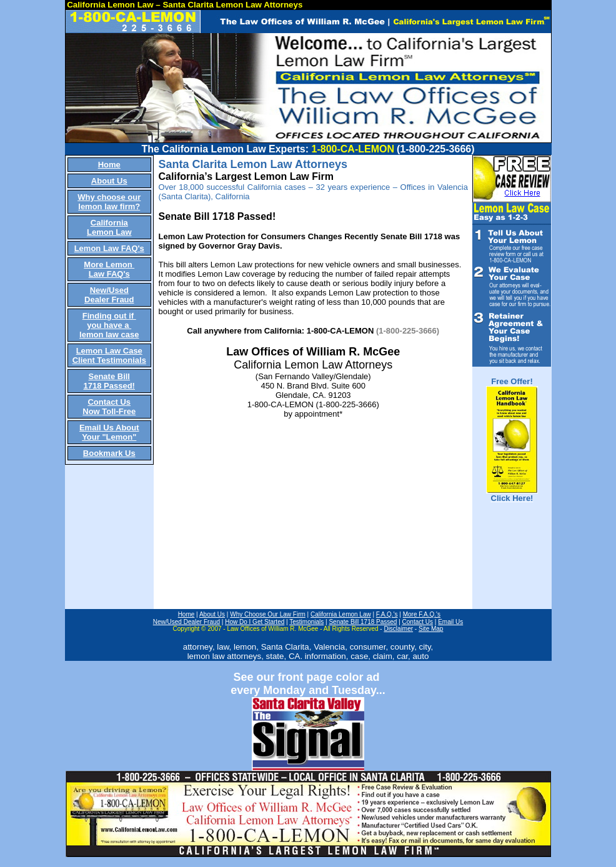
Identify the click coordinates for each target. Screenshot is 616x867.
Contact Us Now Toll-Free (109, 407)
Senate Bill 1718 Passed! (109, 381)
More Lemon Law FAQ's (109, 269)
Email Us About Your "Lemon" (109, 432)
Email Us (450, 622)
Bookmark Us (109, 453)
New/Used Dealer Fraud (109, 295)
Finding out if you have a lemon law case (109, 325)
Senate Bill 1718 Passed (363, 622)
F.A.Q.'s (387, 614)
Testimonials (306, 622)
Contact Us (418, 622)
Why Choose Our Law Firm (268, 614)
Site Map (431, 629)
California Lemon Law (109, 227)
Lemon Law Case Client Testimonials (109, 355)
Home (109, 165)
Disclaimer (398, 629)
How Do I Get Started (255, 622)
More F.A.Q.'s (422, 614)
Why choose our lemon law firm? (109, 202)
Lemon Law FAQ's (109, 248)
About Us (109, 181)
